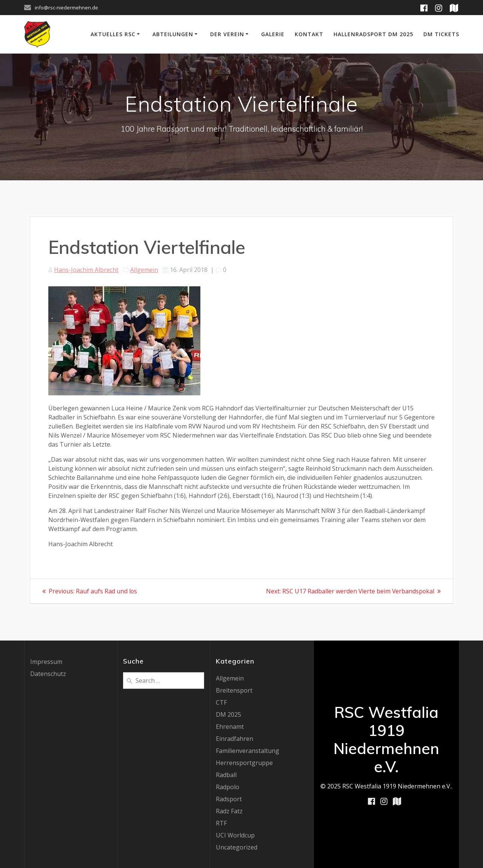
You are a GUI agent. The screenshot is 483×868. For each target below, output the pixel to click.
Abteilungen (173, 34)
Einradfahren (235, 739)
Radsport (229, 799)
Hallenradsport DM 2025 (373, 34)
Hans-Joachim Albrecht (86, 270)
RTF (221, 823)
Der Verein (227, 34)
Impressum (46, 662)
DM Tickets (441, 34)
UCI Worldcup (235, 835)
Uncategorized (237, 847)
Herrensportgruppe (244, 763)
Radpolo (228, 787)
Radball (226, 775)
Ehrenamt (230, 727)
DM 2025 (228, 714)
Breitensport (234, 690)
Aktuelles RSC (113, 34)
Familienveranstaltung (248, 751)
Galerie (273, 34)
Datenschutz (48, 674)
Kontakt (309, 34)
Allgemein (144, 270)
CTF (221, 702)
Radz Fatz (229, 811)
